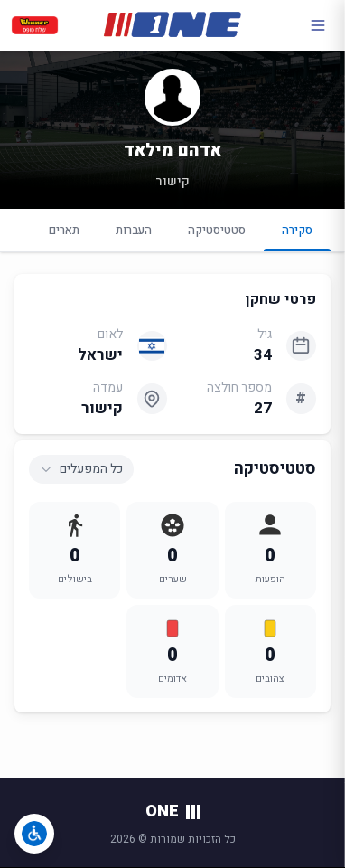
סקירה (297, 237)
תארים (64, 230)
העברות (134, 230)
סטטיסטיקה (217, 230)
